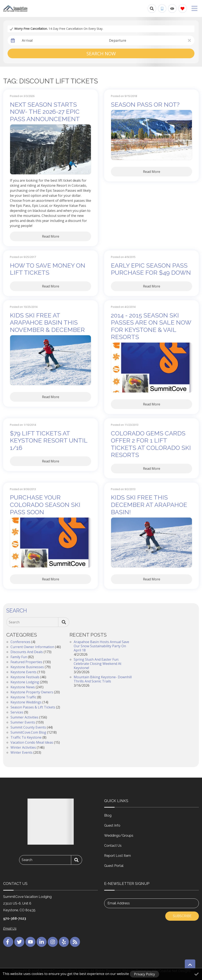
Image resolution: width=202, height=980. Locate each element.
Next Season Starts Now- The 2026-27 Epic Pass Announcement (45, 112)
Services (17, 712)
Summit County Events (28, 727)
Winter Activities (23, 747)
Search (14, 622)
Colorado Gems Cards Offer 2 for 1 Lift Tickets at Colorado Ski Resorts (151, 444)
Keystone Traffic (23, 697)
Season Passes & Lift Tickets (33, 707)
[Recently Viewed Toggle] (172, 8)
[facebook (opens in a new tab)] (8, 942)
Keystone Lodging (25, 682)
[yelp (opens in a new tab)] (64, 942)
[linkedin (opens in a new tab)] (42, 942)
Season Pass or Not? (145, 105)
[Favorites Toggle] (183, 8)
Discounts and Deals (27, 652)
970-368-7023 (15, 919)
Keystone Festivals (25, 677)
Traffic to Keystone (26, 737)
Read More (51, 236)
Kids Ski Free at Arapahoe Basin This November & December (47, 323)
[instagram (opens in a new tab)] (53, 942)
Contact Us (113, 846)
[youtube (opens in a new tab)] (30, 942)
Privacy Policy (144, 974)
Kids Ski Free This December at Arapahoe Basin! (149, 505)
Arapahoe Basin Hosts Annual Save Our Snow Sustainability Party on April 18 (101, 646)
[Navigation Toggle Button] (194, 8)
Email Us (10, 929)
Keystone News (23, 687)
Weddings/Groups (119, 836)
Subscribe (182, 916)
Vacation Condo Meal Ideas (32, 742)
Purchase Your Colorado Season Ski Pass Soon (45, 505)
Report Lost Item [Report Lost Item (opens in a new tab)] (117, 856)
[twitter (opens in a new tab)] (19, 942)
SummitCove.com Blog (28, 732)
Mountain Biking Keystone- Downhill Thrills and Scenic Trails (103, 679)
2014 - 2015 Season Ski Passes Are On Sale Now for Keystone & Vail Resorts (151, 326)
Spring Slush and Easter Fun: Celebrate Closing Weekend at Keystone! (98, 664)
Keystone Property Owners (32, 692)
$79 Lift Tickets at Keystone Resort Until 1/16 (49, 441)
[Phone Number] (162, 9)
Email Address (119, 903)
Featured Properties (26, 662)
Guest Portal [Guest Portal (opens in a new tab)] (114, 866)
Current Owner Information (32, 647)
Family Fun (19, 657)
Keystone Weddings (26, 702)
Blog (108, 815)
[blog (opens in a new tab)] (75, 942)
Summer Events (23, 722)
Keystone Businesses (27, 667)
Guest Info (112, 825)
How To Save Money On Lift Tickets (48, 269)
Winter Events (22, 752)
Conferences (20, 642)
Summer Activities (24, 717)
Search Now (101, 53)
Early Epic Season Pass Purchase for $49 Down (151, 269)
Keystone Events (24, 672)
